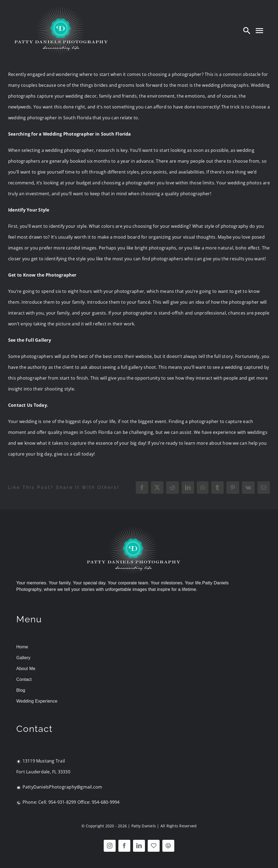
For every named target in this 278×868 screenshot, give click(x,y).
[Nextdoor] (168, 846)
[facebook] (124, 846)
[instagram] (110, 846)
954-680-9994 (106, 802)
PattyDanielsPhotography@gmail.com (62, 787)
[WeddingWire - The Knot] (154, 846)
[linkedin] (139, 846)
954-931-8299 (62, 802)
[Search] (247, 30)
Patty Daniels (144, 826)
